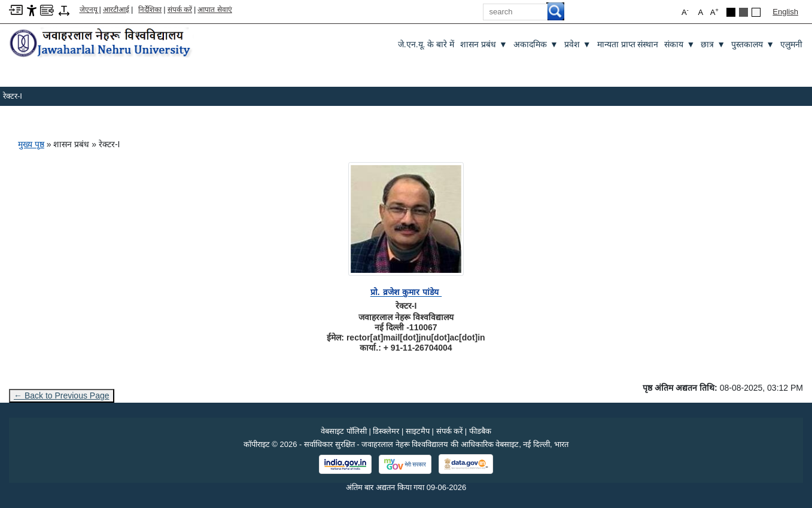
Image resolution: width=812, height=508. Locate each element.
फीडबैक (480, 431)
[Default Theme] (756, 12)
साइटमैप (418, 431)
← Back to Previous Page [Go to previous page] (62, 396)
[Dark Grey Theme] (743, 12)
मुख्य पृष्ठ (31, 144)
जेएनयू (89, 10)
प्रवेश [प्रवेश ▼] (578, 45)
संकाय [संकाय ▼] (679, 45)
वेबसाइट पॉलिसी (344, 431)
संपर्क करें (180, 10)
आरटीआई (116, 10)
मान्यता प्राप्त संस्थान (628, 44)
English (785, 12)
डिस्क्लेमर (386, 431)
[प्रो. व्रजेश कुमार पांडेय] (406, 292)
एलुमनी (791, 44)
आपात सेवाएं (215, 10)
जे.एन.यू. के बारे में (426, 44)
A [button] (714, 12)
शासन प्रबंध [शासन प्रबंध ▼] (484, 45)
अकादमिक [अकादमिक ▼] (536, 45)
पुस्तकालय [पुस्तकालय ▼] (753, 45)
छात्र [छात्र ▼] (713, 45)
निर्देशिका (150, 10)
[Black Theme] (731, 12)
